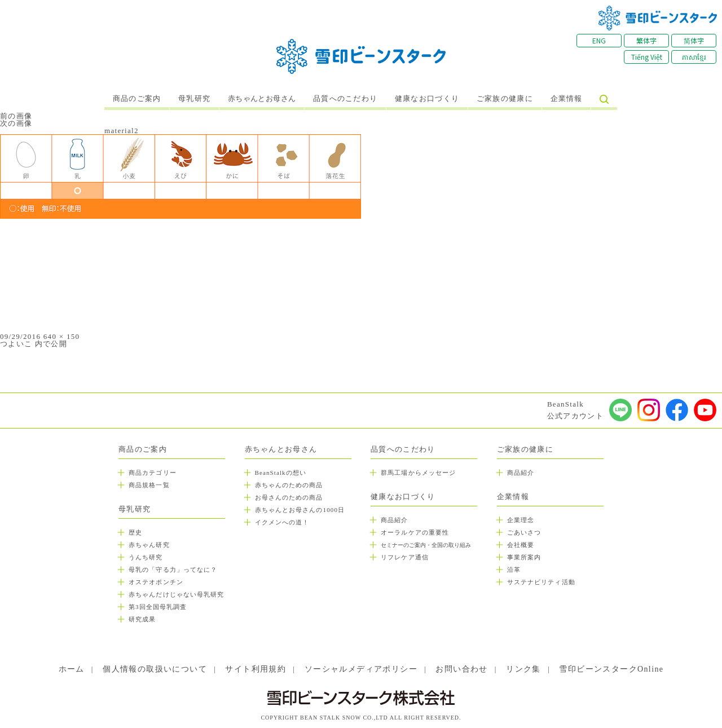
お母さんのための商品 (289, 497)
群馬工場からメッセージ (418, 473)
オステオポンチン (156, 582)
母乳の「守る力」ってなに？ (173, 570)
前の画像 (16, 116)
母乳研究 (194, 99)
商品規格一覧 (149, 485)
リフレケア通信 (405, 557)
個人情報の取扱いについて (155, 669)
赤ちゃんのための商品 (289, 485)
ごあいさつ (524, 532)
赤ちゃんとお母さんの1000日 (300, 510)
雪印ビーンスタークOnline (611, 669)
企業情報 (567, 99)
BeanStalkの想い (281, 473)
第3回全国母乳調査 (158, 607)
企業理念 (521, 520)
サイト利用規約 (256, 669)
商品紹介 (394, 520)
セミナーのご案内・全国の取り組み (426, 545)
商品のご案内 (137, 99)
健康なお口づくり (427, 99)
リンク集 (523, 669)
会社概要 (521, 545)
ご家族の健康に (505, 99)
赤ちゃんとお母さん (262, 99)
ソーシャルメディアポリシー (361, 669)
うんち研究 (146, 557)
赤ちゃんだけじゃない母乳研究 (176, 594)
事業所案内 (524, 557)
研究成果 (142, 619)
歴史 (135, 532)
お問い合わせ (461, 669)
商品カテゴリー (153, 473)
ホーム (72, 669)
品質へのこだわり (345, 99)
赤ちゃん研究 (149, 545)
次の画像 (16, 123)
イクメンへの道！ (282, 522)
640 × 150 (62, 336)
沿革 (514, 570)
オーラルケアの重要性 (415, 532)
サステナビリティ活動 (541, 582)
